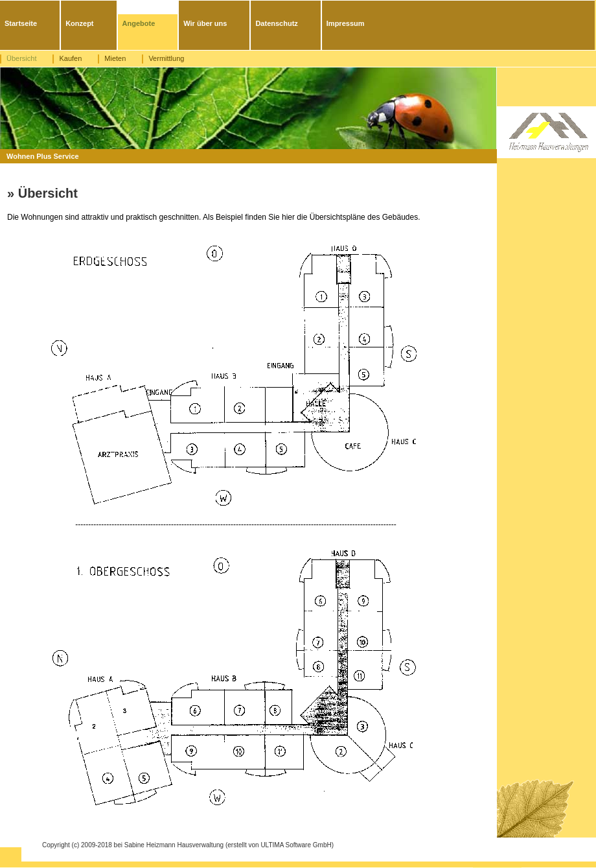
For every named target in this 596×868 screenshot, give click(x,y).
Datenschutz (276, 23)
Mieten (115, 58)
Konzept (79, 23)
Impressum (346, 23)
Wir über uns (205, 23)
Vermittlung (166, 58)
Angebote (139, 23)
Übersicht (21, 58)
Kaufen (70, 58)
